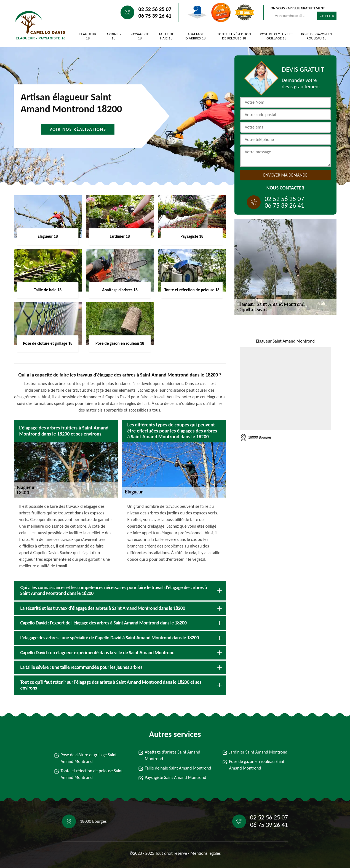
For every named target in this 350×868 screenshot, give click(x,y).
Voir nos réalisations (78, 129)
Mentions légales (205, 853)
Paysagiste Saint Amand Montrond (176, 777)
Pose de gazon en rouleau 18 (317, 36)
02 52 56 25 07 (155, 9)
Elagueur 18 (88, 36)
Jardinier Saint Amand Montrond (258, 752)
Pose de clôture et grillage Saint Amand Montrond (89, 758)
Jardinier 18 (113, 36)
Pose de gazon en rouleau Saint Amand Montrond (257, 765)
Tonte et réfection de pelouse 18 (234, 36)
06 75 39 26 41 (155, 16)
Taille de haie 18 (166, 36)
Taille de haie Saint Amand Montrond (178, 768)
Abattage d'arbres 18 (196, 36)
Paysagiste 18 (140, 36)
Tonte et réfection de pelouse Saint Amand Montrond (92, 774)
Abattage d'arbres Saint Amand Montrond (173, 755)
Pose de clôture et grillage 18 (276, 36)
